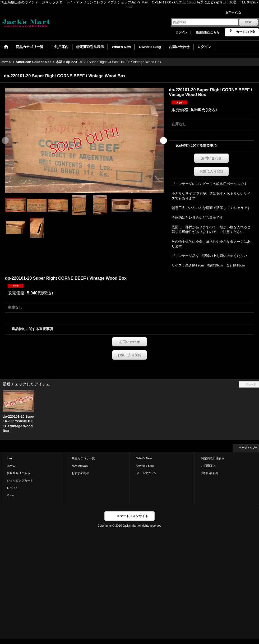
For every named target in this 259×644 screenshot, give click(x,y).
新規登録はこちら (208, 32)
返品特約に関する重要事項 (196, 146)
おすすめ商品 (80, 473)
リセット (251, 384)
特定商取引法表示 (213, 458)
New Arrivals (80, 466)
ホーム (11, 466)
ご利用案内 (208, 466)
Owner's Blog (145, 466)
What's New (144, 458)
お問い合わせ (211, 158)
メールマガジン (147, 473)
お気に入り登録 (212, 171)
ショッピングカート (20, 480)
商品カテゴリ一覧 (83, 458)
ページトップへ (248, 448)
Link (10, 458)
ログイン (181, 32)
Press (11, 495)
